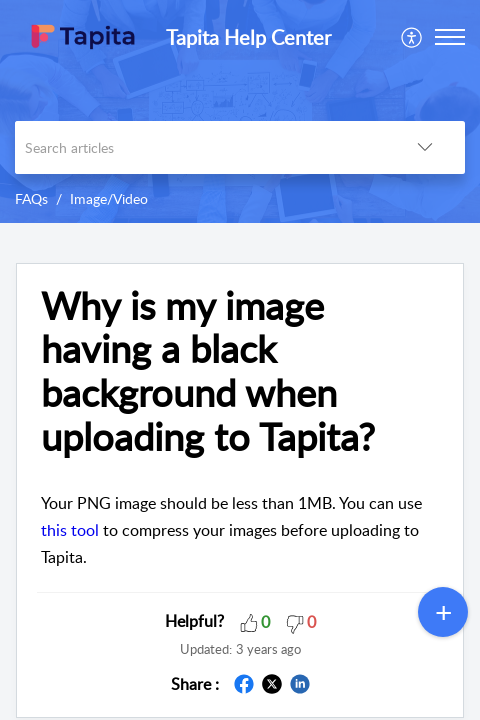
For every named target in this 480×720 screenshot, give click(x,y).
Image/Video (109, 198)
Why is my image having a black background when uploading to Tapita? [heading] (208, 371)
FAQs (31, 198)
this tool (70, 530)
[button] (412, 37)
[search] (200, 147)
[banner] (240, 111)
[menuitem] (412, 37)
